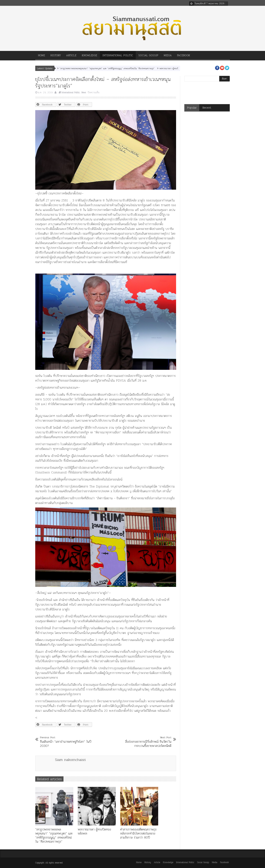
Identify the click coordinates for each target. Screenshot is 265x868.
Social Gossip (148, 56)
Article (71, 56)
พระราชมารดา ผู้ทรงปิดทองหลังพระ (175, 68)
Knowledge (89, 56)
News (84, 92)
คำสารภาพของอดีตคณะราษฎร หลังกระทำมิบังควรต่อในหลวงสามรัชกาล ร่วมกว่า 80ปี (138, 833)
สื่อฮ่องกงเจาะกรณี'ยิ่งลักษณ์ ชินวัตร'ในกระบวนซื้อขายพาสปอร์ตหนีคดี (144, 742)
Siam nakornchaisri (70, 760)
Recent (207, 108)
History (56, 56)
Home (41, 56)
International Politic (118, 56)
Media (168, 56)
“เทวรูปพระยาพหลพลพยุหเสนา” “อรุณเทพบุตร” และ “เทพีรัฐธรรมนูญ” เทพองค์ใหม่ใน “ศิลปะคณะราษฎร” (107, 68)
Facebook (184, 56)
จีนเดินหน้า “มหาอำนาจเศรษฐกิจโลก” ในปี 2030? (67, 742)
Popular (192, 108)
